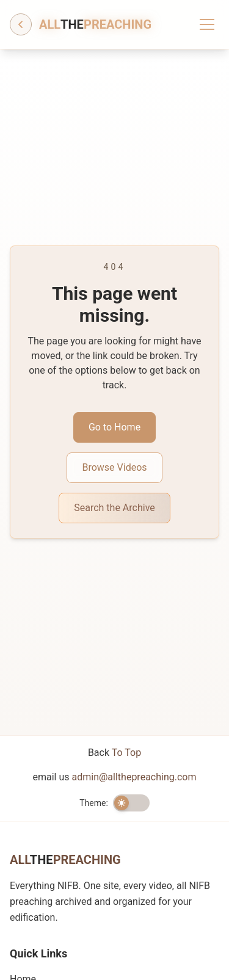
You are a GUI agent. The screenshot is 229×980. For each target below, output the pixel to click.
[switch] (131, 803)
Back (114, 753)
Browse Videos (114, 467)
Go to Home (114, 427)
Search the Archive (114, 508)
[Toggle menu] (207, 24)
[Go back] (21, 24)
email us (115, 777)
